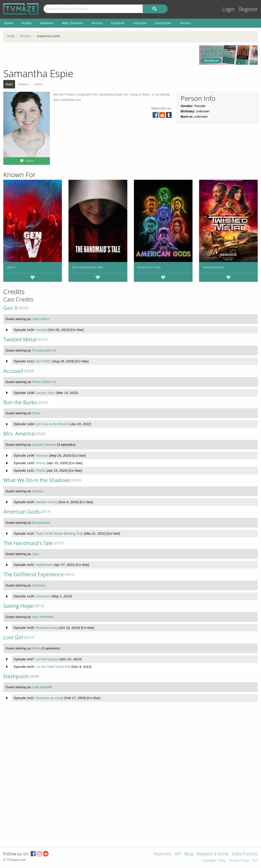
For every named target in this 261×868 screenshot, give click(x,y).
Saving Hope (18, 606)
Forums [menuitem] (185, 23)
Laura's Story (46, 393)
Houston (42, 455)
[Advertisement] (98, 55)
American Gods (149, 267)
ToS (255, 861)
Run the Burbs (20, 402)
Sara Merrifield (43, 617)
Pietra (36, 648)
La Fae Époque (47, 659)
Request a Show (212, 854)
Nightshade (44, 565)
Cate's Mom (41, 319)
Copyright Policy (214, 861)
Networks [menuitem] (47, 23)
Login (228, 9)
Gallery (24, 84)
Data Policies (245, 854)
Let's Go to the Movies (52, 424)
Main (9, 84)
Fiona (36, 413)
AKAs (38, 84)
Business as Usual (50, 698)
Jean (35, 554)
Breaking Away (47, 628)
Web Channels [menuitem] (73, 23)
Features (162, 854)
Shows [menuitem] (9, 23)
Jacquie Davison (44, 445)
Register (248, 9)
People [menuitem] (26, 23)
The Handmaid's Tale (87, 267)
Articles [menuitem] (97, 23)
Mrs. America (19, 434)
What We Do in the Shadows (37, 480)
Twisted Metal (213, 267)
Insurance (43, 596)
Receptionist (41, 523)
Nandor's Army (47, 502)
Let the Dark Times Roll (53, 667)
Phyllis (41, 470)
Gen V (11, 267)
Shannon (38, 585)
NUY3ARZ (44, 361)
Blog (189, 854)
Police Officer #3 (44, 382)
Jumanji (42, 330)
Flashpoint (16, 676)
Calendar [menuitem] (140, 23)
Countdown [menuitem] (163, 23)
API (178, 854)
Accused (13, 371)
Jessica (37, 491)
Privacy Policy (239, 861)
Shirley (41, 463)
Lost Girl (13, 637)
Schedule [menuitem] (118, 23)
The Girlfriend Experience (33, 574)
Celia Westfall (42, 687)
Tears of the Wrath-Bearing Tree (59, 533)
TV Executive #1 (44, 350)
